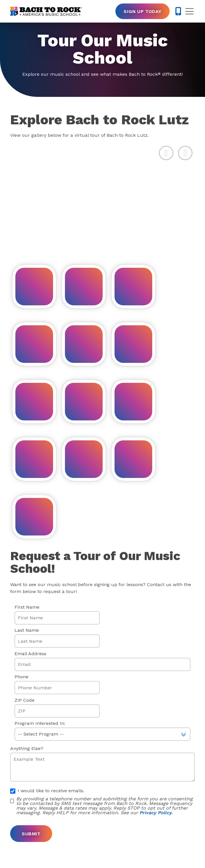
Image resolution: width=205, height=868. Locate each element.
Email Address (30, 654)
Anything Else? (27, 749)
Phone (21, 677)
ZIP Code (25, 700)
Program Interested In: (40, 723)
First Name (27, 607)
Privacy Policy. (156, 813)
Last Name (27, 630)
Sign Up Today (142, 11)
